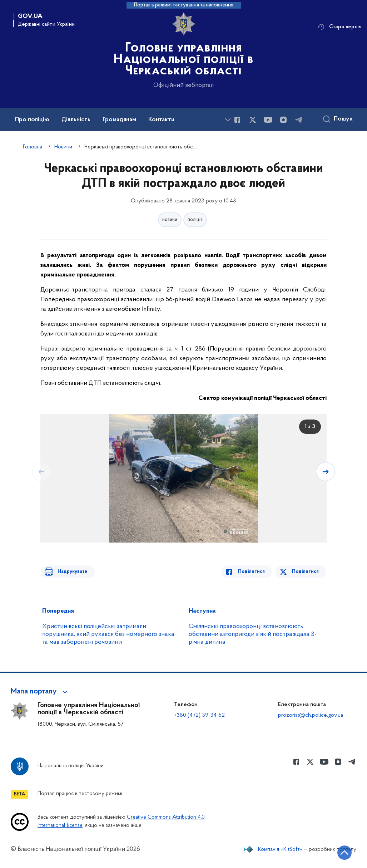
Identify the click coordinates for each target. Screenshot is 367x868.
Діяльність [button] (76, 120)
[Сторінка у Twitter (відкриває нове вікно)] (253, 120)
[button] (40, 692)
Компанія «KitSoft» (280, 849)
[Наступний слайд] (326, 471)
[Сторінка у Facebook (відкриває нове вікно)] (237, 120)
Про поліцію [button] (32, 120)
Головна (33, 147)
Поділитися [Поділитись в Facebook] (254, 572)
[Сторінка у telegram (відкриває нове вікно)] (299, 120)
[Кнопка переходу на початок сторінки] (340, 852)
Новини (63, 147)
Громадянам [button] (119, 120)
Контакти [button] (161, 120)
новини (170, 220)
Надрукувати (70, 572)
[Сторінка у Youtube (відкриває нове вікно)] (268, 120)
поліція (195, 220)
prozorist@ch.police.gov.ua (311, 715)
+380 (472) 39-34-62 (199, 715)
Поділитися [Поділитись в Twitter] (306, 572)
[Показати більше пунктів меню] (228, 120)
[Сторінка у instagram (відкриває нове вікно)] (283, 120)
